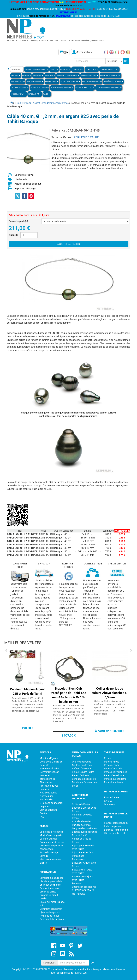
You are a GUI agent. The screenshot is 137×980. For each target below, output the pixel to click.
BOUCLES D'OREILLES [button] (109, 69)
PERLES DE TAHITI (87, 137)
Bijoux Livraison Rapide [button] (36, 69)
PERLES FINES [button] (52, 82)
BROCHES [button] (50, 75)
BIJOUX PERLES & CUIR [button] (70, 82)
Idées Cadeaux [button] (19, 94)
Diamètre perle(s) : (19, 221)
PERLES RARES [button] (18, 82)
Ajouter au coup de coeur (28, 184)
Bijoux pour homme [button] (92, 82)
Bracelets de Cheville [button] (68, 75)
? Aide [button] (47, 94)
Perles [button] (54, 69)
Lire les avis (21, 179)
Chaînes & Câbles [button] (20, 88)
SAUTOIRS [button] (38, 75)
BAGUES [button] (27, 75)
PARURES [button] (16, 75)
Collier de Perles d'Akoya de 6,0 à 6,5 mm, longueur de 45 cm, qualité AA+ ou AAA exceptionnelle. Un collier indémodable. (110, 707)
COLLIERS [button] (65, 69)
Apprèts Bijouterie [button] (113, 82)
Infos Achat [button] (35, 94)
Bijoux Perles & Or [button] (40, 88)
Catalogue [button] (17, 69)
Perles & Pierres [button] (35, 82)
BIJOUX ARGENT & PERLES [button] (62, 88)
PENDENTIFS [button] (92, 69)
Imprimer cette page (25, 188)
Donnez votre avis (24, 175)
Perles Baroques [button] (90, 75)
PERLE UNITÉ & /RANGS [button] (110, 75)
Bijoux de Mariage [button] (85, 88)
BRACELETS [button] (78, 69)
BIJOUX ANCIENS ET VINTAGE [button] (109, 88)
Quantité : (14, 235)
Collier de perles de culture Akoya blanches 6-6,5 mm (110, 693)
